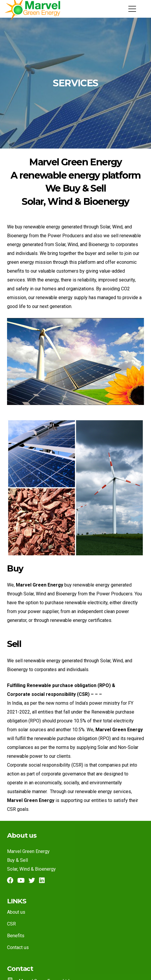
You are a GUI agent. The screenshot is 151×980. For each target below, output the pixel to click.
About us (16, 912)
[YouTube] (21, 880)
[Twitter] (32, 880)
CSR (11, 924)
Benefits (16, 936)
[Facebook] (10, 880)
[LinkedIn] (42, 880)
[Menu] (132, 9)
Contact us (18, 947)
